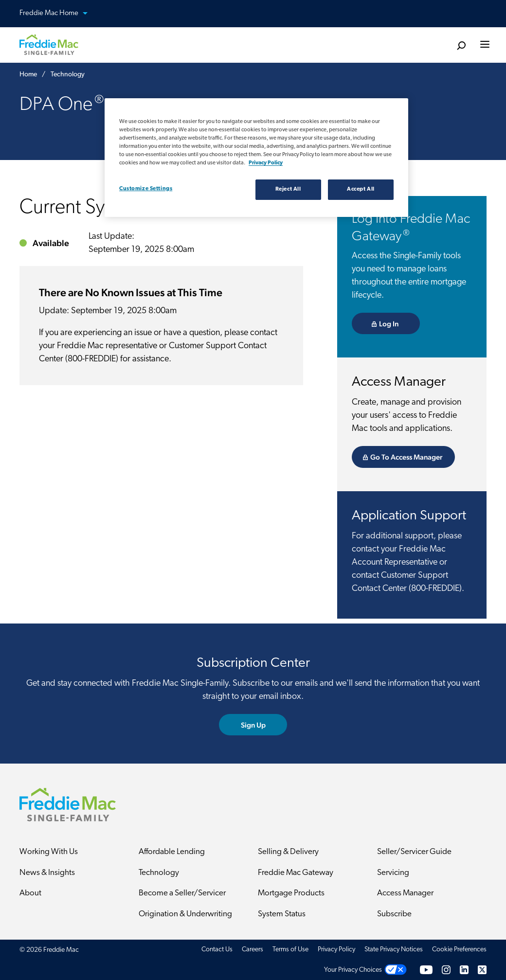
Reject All (288, 189)
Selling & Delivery (288, 852)
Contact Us (217, 950)
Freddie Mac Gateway (296, 873)
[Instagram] (446, 970)
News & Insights (47, 873)
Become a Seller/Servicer (182, 893)
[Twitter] (482, 970)
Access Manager (405, 893)
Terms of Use (290, 950)
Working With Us (49, 852)
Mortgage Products (291, 893)
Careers (253, 950)
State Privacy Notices (394, 950)
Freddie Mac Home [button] (59, 14)
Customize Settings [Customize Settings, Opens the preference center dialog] (146, 189)
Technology (159, 873)
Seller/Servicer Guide (414, 852)
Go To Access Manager (406, 457)
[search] (461, 46)
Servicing (393, 873)
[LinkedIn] (464, 970)
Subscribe (394, 914)
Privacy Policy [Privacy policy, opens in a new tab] (266, 163)
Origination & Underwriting (185, 914)
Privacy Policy (336, 950)
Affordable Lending (172, 852)
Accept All (361, 189)
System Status (282, 914)
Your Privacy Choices (353, 970)
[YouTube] (426, 970)
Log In (389, 324)
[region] (256, 158)
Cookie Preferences (459, 950)
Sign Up (253, 725)
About (30, 893)
